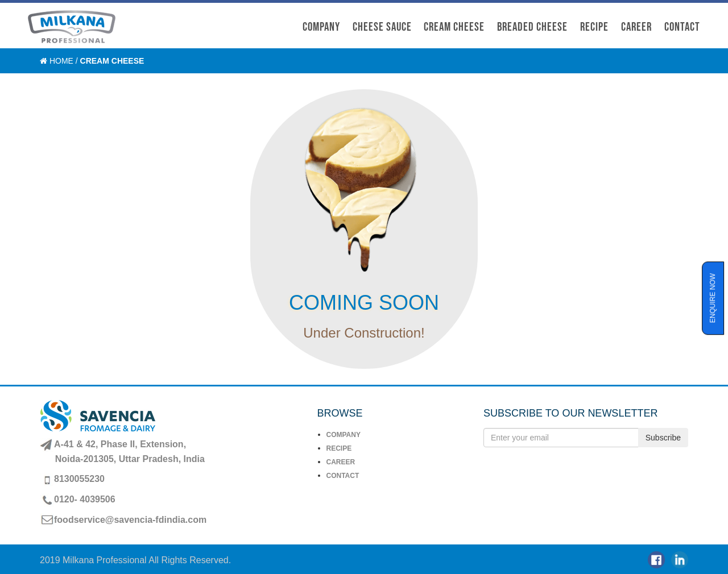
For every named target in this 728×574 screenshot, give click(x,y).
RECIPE (339, 448)
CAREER (636, 27)
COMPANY (321, 27)
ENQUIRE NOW (713, 298)
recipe (594, 27)
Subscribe (663, 438)
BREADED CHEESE (532, 27)
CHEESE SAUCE (382, 27)
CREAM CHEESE (454, 27)
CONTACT (682, 27)
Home (61, 61)
